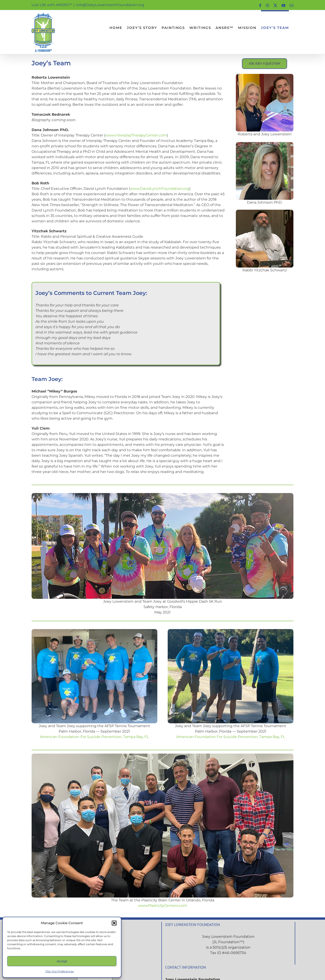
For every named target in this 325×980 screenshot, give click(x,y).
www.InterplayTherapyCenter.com (136, 135)
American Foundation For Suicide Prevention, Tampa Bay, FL (94, 737)
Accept (62, 961)
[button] (114, 923)
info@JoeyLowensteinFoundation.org (110, 5)
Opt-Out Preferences (60, 971)
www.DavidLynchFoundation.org (160, 189)
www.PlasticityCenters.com (163, 906)
